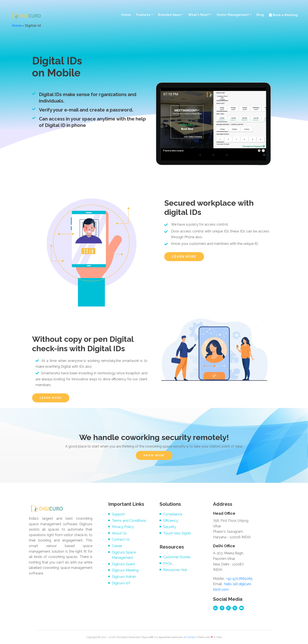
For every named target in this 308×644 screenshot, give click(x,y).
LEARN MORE (184, 257)
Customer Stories (177, 557)
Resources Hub (175, 570)
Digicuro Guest (124, 564)
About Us (119, 533)
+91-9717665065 (239, 579)
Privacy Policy (123, 527)
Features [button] (143, 15)
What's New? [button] (198, 15)
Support (118, 514)
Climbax (191, 637)
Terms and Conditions (129, 521)
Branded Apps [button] (169, 15)
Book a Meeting (283, 15)
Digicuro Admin (124, 577)
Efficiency (171, 521)
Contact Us (121, 539)
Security (170, 527)
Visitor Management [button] (233, 15)
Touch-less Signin (177, 533)
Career (117, 546)
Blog (260, 15)
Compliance (173, 514)
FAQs (168, 563)
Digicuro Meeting (125, 570)
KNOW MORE (154, 455)
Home (126, 15)
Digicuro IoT (121, 583)
